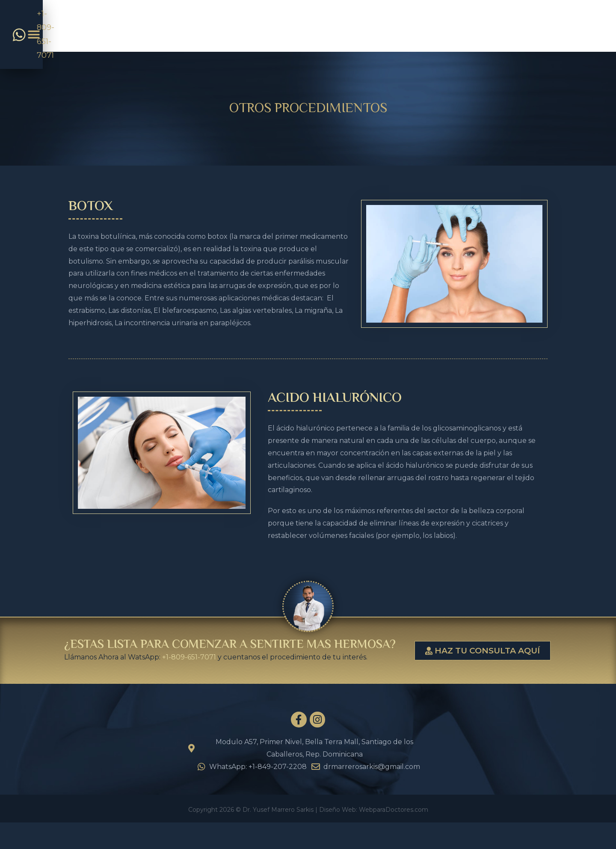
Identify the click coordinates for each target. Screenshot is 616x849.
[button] (542, 26)
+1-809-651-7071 (189, 657)
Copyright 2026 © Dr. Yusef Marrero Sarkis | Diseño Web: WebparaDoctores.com (308, 837)
